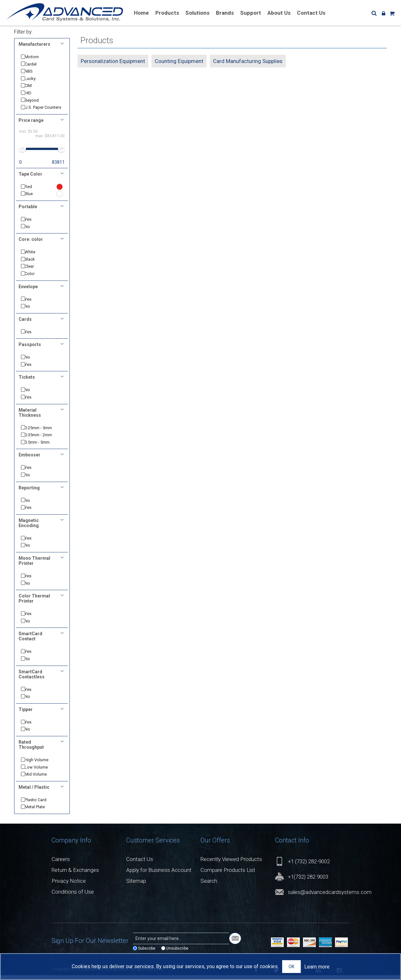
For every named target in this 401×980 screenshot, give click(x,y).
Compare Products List (228, 875)
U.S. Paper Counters (39, 110)
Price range (31, 125)
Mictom (37, 57)
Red (33, 191)
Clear (34, 271)
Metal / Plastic (34, 792)
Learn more (317, 967)
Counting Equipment (179, 61)
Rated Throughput (31, 750)
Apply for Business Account (159, 875)
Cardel (35, 64)
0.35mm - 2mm (43, 440)
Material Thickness (30, 417)
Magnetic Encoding (29, 528)
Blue (33, 199)
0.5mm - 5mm (42, 447)
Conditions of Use (73, 897)
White (35, 257)
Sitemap (136, 886)
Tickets (27, 382)
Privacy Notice (69, 886)
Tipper (26, 714)
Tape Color (30, 179)
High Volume (41, 765)
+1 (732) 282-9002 (309, 866)
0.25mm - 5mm (43, 433)
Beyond (37, 100)
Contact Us (140, 864)
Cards (25, 324)
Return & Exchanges (75, 875)
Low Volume (41, 772)
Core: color (31, 244)
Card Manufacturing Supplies (248, 61)
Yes (33, 224)
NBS (33, 71)
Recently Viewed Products (231, 864)
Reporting (29, 493)
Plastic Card (40, 805)
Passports (30, 350)
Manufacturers (34, 44)
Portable (28, 212)
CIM (33, 86)
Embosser (29, 460)
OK (291, 967)
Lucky (35, 79)
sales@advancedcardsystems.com (330, 897)
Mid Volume (41, 779)
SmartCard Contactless (32, 679)
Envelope (28, 291)
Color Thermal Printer (34, 604)
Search (209, 886)
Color (34, 279)
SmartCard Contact (30, 641)
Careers (61, 864)
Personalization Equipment (113, 61)
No (32, 231)
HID (33, 93)
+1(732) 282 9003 (308, 882)
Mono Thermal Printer (34, 566)
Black (35, 264)
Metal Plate (40, 812)
